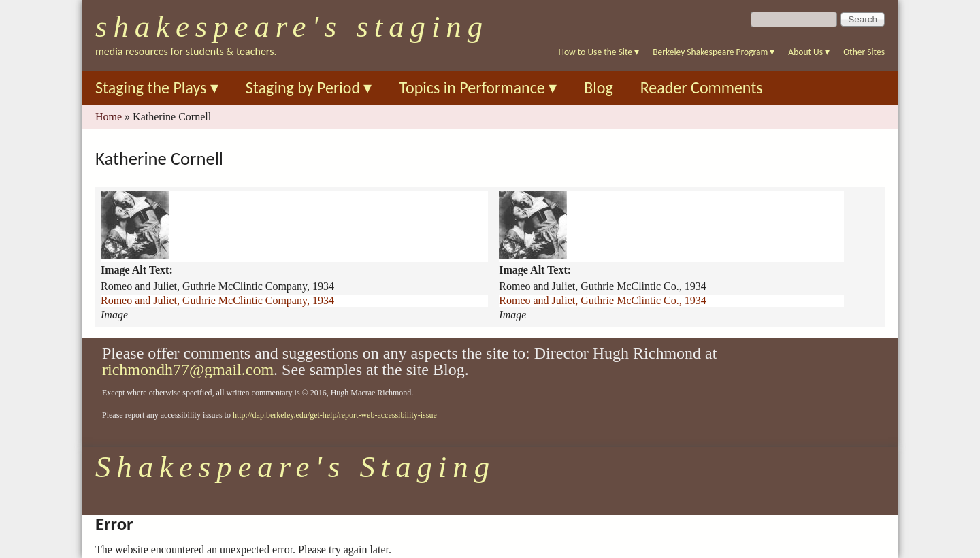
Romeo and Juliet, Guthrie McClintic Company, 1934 (217, 300)
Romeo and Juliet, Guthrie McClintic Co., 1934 (602, 300)
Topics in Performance (478, 87)
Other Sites (864, 52)
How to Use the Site (599, 52)
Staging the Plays (157, 87)
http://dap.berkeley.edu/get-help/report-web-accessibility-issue (335, 415)
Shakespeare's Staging (292, 27)
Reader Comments (702, 87)
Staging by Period (309, 87)
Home (109, 117)
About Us (809, 52)
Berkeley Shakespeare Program (714, 52)
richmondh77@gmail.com (188, 370)
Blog (599, 87)
